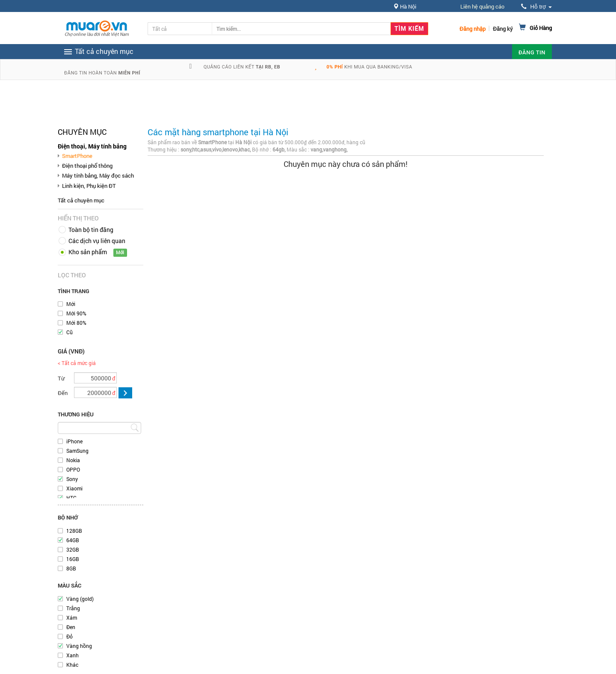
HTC (71, 498)
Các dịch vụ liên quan (97, 241)
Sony (72, 479)
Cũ (70, 332)
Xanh (73, 655)
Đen (71, 627)
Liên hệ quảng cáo (482, 6)
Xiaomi (74, 488)
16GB (73, 559)
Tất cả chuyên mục (81, 200)
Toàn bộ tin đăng (91, 230)
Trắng (73, 608)
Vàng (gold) (80, 599)
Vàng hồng (79, 646)
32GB (73, 549)
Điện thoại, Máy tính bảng (92, 146)
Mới (71, 304)
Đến (63, 393)
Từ (61, 378)
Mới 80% (76, 323)
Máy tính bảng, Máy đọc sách (98, 175)
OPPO (73, 469)
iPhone (74, 441)
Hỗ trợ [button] (536, 7)
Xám (72, 618)
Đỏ (70, 636)
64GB (73, 540)
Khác (72, 665)
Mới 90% (76, 313)
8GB (71, 568)
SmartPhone (77, 156)
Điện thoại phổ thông (87, 166)
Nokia (73, 460)
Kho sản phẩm (88, 252)
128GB (74, 531)
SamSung (77, 451)
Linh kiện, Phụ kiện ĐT (89, 186)
